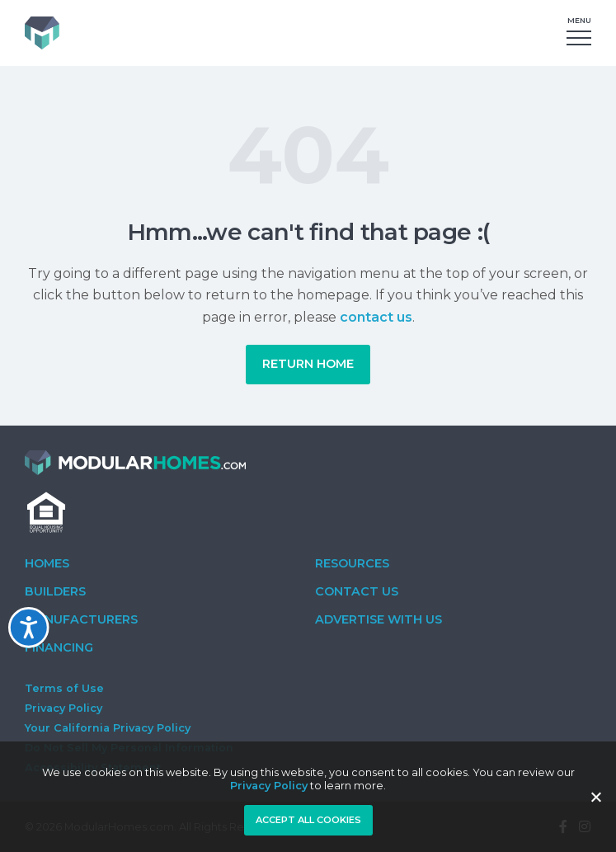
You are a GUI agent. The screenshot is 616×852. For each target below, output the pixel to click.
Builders (55, 591)
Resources (352, 563)
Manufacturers (81, 619)
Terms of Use (64, 688)
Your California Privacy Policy (108, 728)
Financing (59, 647)
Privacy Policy (63, 708)
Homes (47, 563)
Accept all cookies (308, 820)
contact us (376, 317)
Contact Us (357, 591)
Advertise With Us (379, 619)
